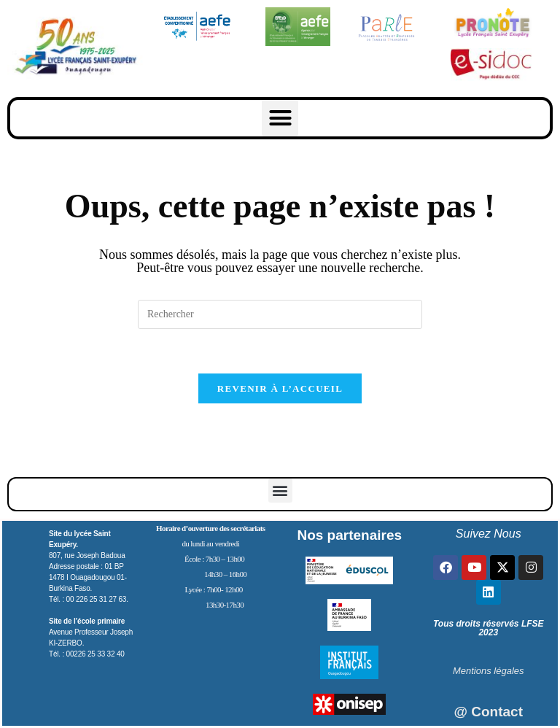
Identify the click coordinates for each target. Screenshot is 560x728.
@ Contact (488, 712)
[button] (280, 118)
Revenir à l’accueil (280, 388)
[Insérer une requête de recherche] (280, 314)
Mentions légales (489, 671)
